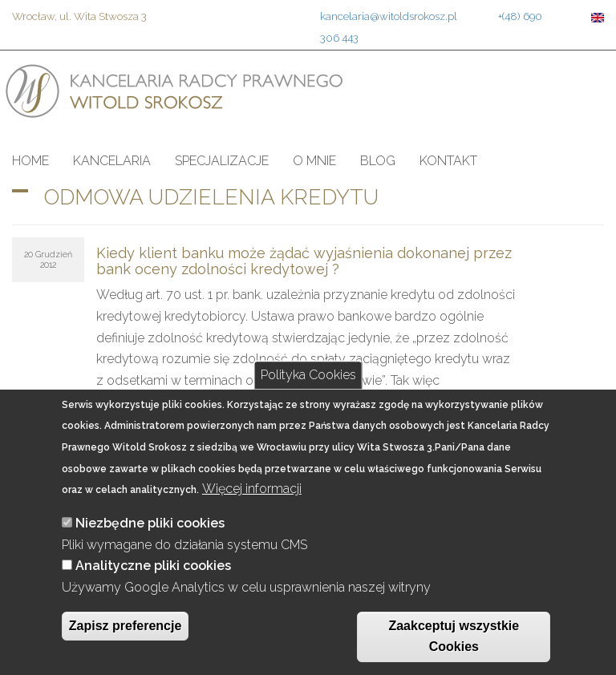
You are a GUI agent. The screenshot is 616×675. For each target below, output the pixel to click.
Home (30, 161)
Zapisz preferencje (126, 626)
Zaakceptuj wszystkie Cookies (454, 637)
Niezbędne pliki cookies (150, 523)
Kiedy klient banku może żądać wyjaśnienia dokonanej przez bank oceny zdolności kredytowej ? (304, 261)
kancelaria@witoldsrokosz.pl (389, 16)
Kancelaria (112, 161)
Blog (378, 161)
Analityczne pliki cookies (153, 566)
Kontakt (448, 161)
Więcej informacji (252, 489)
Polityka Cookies (308, 375)
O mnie (314, 161)
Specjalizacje (222, 161)
